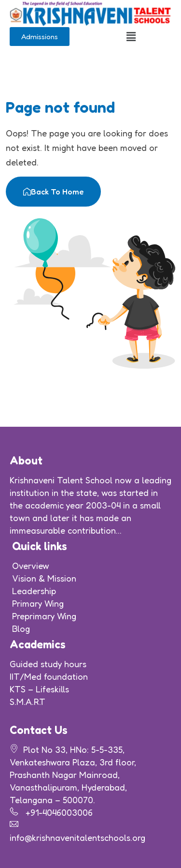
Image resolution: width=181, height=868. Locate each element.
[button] (131, 37)
